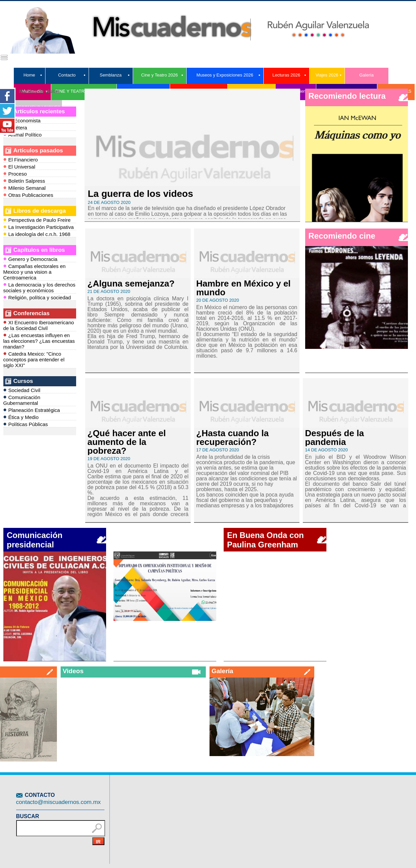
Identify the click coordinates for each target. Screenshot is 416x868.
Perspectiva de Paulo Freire (37, 220)
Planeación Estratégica (32, 410)
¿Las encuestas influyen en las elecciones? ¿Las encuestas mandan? (39, 340)
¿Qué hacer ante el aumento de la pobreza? (127, 442)
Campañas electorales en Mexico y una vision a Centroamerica (35, 271)
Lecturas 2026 (286, 75)
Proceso (15, 173)
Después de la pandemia (335, 438)
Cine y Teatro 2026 (159, 75)
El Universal (19, 166)
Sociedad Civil (22, 390)
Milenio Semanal (25, 188)
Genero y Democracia (30, 259)
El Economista (22, 120)
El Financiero (21, 159)
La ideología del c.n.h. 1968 (37, 234)
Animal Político (23, 134)
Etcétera (15, 127)
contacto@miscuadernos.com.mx (59, 802)
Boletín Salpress (24, 181)
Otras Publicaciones (28, 195)
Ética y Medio (21, 417)
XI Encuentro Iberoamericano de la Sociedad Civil (39, 325)
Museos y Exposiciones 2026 (225, 75)
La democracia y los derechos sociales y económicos (39, 287)
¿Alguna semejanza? (131, 283)
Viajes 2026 (327, 75)
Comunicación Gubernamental (22, 400)
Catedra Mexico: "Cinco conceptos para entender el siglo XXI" (34, 359)
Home (29, 75)
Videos (73, 671)
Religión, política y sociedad (37, 297)
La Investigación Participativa (39, 227)
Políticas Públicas (26, 424)
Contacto (67, 75)
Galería (367, 75)
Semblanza (111, 75)
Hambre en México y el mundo (244, 288)
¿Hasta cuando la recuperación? (233, 438)
